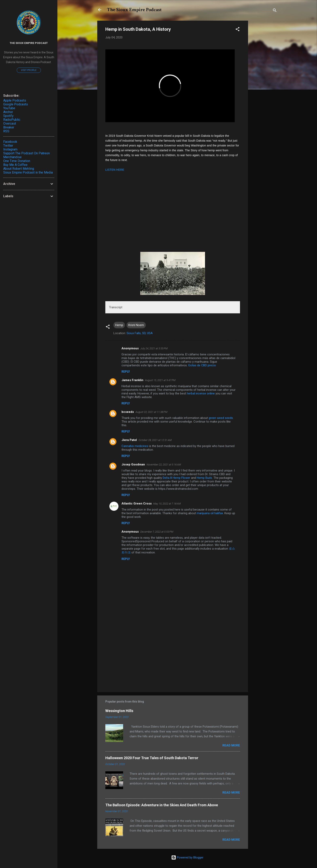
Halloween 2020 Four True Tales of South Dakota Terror (152, 758)
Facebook (10, 142)
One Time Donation (17, 161)
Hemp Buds (204, 478)
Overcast (10, 123)
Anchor (8, 112)
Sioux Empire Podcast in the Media (28, 172)
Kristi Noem (136, 325)
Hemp (119, 325)
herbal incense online (201, 393)
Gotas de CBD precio (202, 365)
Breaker (9, 127)
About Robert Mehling (19, 169)
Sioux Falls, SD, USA (140, 333)
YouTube (9, 108)
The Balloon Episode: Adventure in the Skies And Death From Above (162, 805)
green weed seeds (221, 418)
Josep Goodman (133, 464)
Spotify (8, 116)
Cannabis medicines (135, 446)
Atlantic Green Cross (137, 503)
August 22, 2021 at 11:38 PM (151, 412)
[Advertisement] (173, 655)
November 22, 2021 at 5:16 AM (164, 465)
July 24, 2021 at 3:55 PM (154, 348)
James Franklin (132, 380)
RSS (6, 131)
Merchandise (12, 157)
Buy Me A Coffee (15, 165)
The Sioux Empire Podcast (134, 10)
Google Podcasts (16, 104)
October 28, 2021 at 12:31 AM (155, 440)
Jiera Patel (129, 440)
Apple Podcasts (15, 100)
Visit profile (29, 70)
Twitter (8, 146)
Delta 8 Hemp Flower (176, 478)
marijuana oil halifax (210, 513)
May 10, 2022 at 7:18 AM (167, 504)
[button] (238, 30)
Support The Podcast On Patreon (26, 153)
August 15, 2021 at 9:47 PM (160, 380)
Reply (126, 372)
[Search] (275, 11)
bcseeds (128, 412)
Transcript (116, 307)
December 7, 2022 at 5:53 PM (157, 532)
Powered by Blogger (187, 857)
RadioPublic (12, 120)
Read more (231, 745)
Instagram (10, 149)
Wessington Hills (119, 711)
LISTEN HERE (115, 170)
